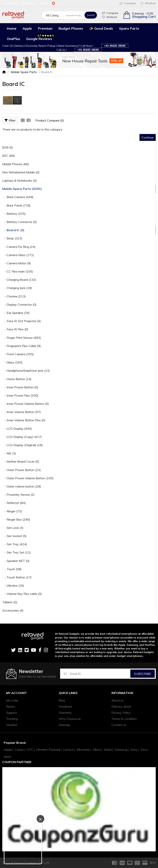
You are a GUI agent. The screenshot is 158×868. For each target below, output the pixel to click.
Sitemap (64, 725)
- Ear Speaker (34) (16, 313)
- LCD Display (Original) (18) (23, 445)
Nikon (97, 750)
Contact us (119, 725)
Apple (8, 750)
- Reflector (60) (14, 503)
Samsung (121, 750)
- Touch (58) (12, 569)
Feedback (65, 706)
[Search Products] (74, 15)
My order (12, 700)
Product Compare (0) (50, 120)
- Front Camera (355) (18, 354)
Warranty (65, 713)
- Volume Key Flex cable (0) (22, 594)
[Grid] (23, 120)
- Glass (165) (12, 362)
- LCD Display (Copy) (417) (22, 437)
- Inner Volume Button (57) (22, 412)
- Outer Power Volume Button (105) (28, 478)
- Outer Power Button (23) (22, 470)
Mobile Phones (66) (16, 164)
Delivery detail (121, 706)
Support (12, 713)
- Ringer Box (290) (16, 519)
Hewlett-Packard (48, 750)
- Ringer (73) (12, 511)
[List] (29, 120)
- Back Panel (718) (16, 205)
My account (17, 693)
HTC (30, 750)
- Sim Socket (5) (14, 536)
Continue (148, 137)
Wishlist (12, 725)
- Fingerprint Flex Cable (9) (22, 346)
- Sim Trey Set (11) (17, 552)
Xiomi (7, 757)
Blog (62, 700)
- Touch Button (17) (17, 577)
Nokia (108, 750)
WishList (148, 3)
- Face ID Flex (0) (15, 329)
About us (118, 700)
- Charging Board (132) (19, 280)
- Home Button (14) (17, 379)
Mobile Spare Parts (23, 72)
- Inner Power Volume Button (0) (26, 404)
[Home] (4, 72)
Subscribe (143, 674)
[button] (139, 15)
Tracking (12, 719)
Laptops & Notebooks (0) (20, 180)
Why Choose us (70, 719)
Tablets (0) (10, 602)
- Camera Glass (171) (18, 255)
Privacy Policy (121, 713)
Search (91, 15)
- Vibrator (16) (13, 585)
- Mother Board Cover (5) (21, 461)
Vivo (143, 750)
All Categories (55, 15)
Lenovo (68, 750)
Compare (128, 3)
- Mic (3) (9, 453)
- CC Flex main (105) (18, 271)
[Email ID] (100, 674)
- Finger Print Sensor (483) (22, 338)
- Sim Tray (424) (15, 544)
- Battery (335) (14, 214)
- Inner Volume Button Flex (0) (24, 420)
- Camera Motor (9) (17, 263)
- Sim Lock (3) (13, 528)
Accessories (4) (13, 610)
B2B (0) (8, 147)
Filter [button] (10, 120)
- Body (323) (12, 238)
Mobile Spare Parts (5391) (22, 189)
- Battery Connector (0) (20, 222)
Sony (134, 750)
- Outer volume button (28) (22, 486)
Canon (19, 750)
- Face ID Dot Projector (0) (22, 321)
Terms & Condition (124, 719)
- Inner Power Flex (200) (20, 395)
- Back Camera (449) (18, 197)
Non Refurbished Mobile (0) (21, 172)
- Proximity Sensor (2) (18, 495)
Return (11, 706)
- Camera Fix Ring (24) (19, 247)
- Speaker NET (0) (16, 561)
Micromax (83, 750)
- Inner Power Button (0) (20, 387)
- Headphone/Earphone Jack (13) (26, 371)
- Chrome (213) (14, 296)
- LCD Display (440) (17, 429)
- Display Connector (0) (19, 305)
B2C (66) (9, 156)
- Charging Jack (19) (17, 288)
